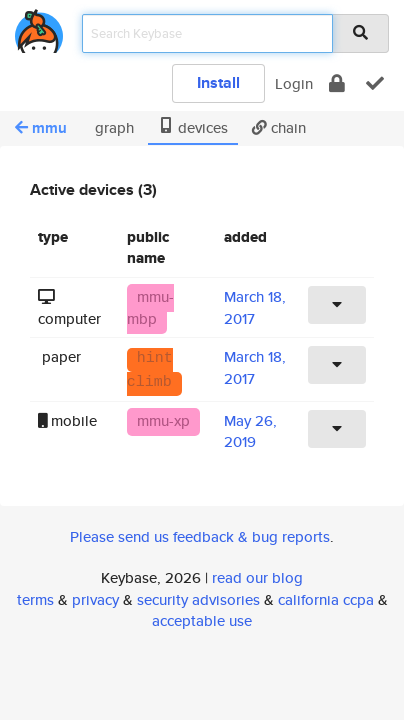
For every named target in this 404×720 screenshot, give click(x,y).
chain (279, 127)
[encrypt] (337, 83)
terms (35, 599)
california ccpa (326, 599)
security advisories (198, 599)
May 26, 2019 (250, 431)
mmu (41, 128)
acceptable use (202, 620)
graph (112, 127)
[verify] (375, 83)
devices (193, 127)
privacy (95, 599)
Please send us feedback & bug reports (200, 536)
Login (294, 83)
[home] (39, 27)
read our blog (257, 577)
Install (218, 82)
